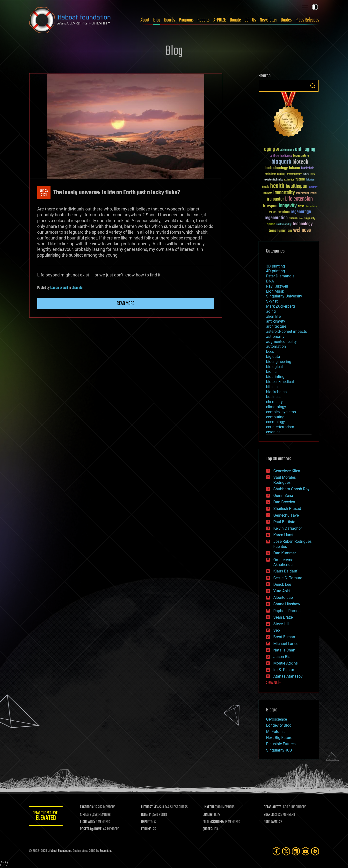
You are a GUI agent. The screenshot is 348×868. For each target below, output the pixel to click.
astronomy (275, 336)
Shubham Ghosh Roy (291, 489)
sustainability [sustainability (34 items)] (284, 225)
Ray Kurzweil (277, 286)
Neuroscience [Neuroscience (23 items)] (311, 207)
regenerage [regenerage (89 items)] (301, 212)
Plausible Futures (281, 744)
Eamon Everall (59, 288)
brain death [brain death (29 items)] (270, 174)
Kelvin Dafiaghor (288, 528)
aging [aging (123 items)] (270, 149)
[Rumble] (315, 851)
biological (274, 367)
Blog (157, 20)
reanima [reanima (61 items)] (284, 212)
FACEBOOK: (87, 807)
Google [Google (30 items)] (266, 187)
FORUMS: (147, 829)
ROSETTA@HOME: (91, 829)
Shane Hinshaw (287, 604)
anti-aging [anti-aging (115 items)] (305, 149)
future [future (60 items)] (300, 179)
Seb (277, 630)
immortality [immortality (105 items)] (284, 193)
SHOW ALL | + (273, 683)
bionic (271, 372)
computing (275, 417)
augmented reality (281, 342)
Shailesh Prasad (287, 509)
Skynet (272, 301)
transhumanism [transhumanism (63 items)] (280, 231)
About (145, 20)
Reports (203, 20)
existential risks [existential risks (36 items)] (274, 180)
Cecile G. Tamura (288, 578)
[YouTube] (305, 851)
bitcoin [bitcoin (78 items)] (294, 168)
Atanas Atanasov (288, 676)
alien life (77, 288)
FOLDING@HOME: (214, 822)
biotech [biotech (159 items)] (300, 162)
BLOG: (145, 815)
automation (276, 346)
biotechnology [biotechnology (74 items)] (277, 168)
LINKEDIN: (209, 807)
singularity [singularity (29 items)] (310, 219)
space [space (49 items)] (271, 224)
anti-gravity (276, 321)
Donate (235, 20)
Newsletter (268, 20)
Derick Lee (282, 584)
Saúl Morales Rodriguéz (285, 480)
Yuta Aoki (282, 591)
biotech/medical (280, 382)
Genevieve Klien (287, 471)
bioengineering (279, 362)
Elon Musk (275, 291)
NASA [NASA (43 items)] (301, 207)
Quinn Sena (283, 495)
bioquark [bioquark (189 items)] (281, 162)
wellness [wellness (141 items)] (302, 230)
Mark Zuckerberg (280, 306)
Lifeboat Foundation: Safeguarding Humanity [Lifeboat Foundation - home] (70, 20)
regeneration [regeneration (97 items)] (276, 218)
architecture (276, 326)
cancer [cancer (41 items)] (281, 174)
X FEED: (85, 815)
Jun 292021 (44, 193)
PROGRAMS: (271, 822)
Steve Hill (281, 624)
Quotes (286, 20)
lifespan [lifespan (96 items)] (270, 206)
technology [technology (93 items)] (303, 224)
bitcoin (272, 387)
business (274, 397)
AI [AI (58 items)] (278, 150)
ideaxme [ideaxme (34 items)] (268, 194)
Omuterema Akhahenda (283, 562)
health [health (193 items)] (277, 186)
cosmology (275, 422)
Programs (186, 20)
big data (273, 357)
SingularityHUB (279, 750)
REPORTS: (147, 822)
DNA (270, 281)
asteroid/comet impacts (286, 331)
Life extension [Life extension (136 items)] (299, 199)
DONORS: (208, 815)
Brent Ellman (284, 637)
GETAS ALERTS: (273, 807)
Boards (170, 20)
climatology (276, 407)
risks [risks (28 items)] (301, 218)
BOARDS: (269, 815)
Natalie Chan (284, 650)
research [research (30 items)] (293, 219)
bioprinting (275, 377)
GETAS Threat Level (46, 817)
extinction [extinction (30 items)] (289, 180)
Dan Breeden (284, 502)
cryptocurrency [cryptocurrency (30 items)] (294, 174)
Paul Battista (284, 522)
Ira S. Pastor (284, 670)
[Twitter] (286, 851)
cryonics (273, 432)
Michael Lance (286, 644)
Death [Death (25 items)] (312, 174)
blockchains (276, 392)
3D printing (275, 266)
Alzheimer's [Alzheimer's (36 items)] (287, 150)
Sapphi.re (105, 851)
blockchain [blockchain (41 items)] (308, 168)
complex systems (281, 412)
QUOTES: (208, 829)
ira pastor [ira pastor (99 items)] (275, 199)
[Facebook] (276, 851)
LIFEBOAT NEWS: (152, 807)
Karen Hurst (283, 535)
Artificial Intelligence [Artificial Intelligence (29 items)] (281, 156)
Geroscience (276, 719)
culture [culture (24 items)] (306, 174)
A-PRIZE (220, 20)
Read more (126, 304)
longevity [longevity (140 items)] (288, 206)
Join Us (250, 20)
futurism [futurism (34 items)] (311, 180)
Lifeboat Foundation (59, 851)
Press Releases (307, 20)
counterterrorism (280, 427)
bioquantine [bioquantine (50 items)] (301, 156)
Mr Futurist (275, 732)
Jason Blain (283, 657)
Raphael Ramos (287, 611)
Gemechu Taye (286, 515)
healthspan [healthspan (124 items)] (297, 186)
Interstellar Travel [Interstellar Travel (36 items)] (306, 193)
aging (271, 311)
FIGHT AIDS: (88, 822)
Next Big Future (279, 738)
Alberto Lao (283, 597)
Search (313, 86)
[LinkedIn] (296, 851)
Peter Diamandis (280, 276)
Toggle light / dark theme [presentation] (315, 7)
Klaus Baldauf (285, 571)
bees (270, 351)
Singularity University (284, 296)
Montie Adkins (286, 663)
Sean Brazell (284, 617)
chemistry (274, 402)
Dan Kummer (285, 553)
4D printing (275, 271)
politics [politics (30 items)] (273, 213)
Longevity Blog (279, 725)
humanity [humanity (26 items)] (313, 187)
